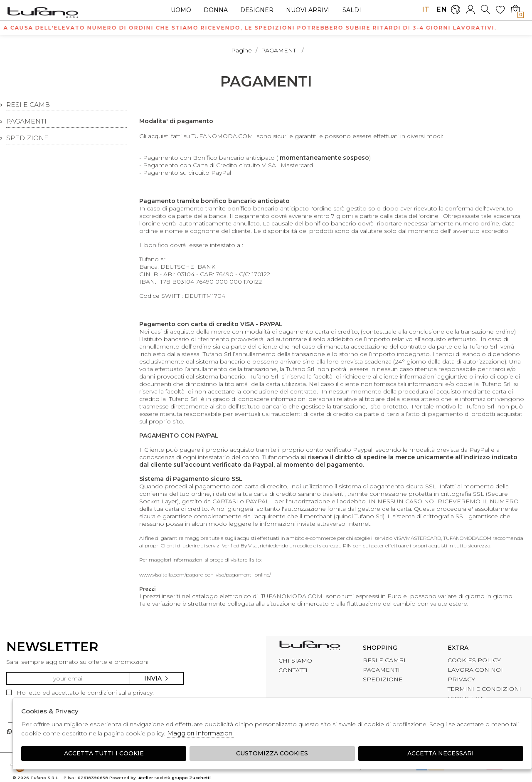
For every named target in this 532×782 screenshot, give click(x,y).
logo (43, 12)
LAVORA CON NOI (475, 670)
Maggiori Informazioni (200, 733)
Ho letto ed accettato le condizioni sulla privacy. (80, 693)
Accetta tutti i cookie (104, 753)
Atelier (146, 778)
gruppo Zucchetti (191, 778)
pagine (241, 50)
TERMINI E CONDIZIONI (484, 689)
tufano (310, 646)
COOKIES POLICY (474, 660)
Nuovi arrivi (308, 10)
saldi (352, 10)
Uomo (181, 10)
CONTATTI (293, 670)
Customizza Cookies (272, 753)
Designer (257, 10)
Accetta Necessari (441, 753)
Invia (157, 678)
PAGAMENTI (280, 50)
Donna (216, 10)
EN (440, 9)
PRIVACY (461, 679)
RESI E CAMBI (29, 105)
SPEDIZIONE (27, 138)
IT (426, 9)
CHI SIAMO (295, 661)
